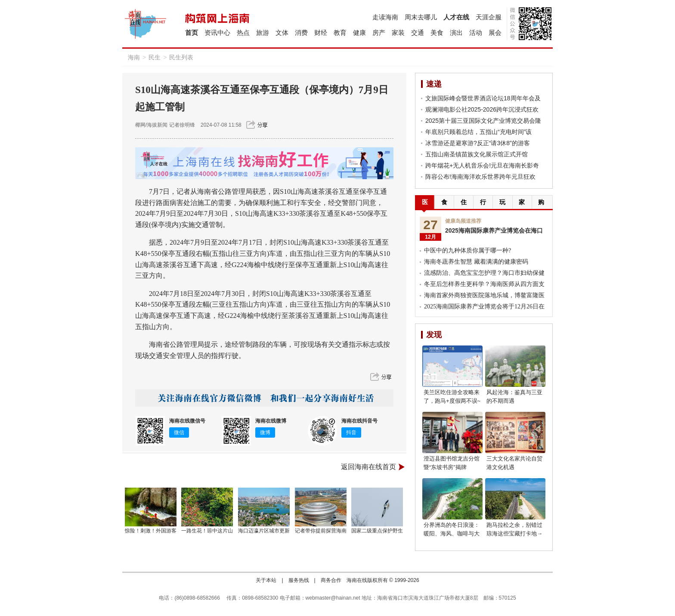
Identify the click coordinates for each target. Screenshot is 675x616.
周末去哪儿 (421, 17)
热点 (243, 33)
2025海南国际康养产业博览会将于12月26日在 (484, 306)
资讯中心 (217, 33)
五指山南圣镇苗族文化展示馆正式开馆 (477, 154)
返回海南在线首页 (368, 467)
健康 (359, 33)
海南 (134, 57)
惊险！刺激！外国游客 (151, 531)
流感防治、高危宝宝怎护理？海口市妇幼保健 (484, 273)
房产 (379, 33)
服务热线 (299, 580)
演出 (456, 33)
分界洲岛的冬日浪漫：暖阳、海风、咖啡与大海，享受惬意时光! (452, 534)
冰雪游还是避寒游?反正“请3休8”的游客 (478, 143)
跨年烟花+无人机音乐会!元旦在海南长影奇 (482, 165)
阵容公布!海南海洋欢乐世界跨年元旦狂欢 (480, 177)
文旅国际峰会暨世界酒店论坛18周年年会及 (483, 98)
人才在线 (456, 17)
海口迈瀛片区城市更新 (264, 531)
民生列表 (181, 57)
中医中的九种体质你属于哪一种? (468, 250)
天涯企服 (489, 17)
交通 (418, 33)
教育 (340, 33)
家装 (398, 33)
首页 (192, 33)
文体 (282, 33)
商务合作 (331, 580)
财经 (321, 33)
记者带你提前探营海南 (321, 531)
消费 (301, 33)
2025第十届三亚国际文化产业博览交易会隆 (483, 121)
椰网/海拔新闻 (151, 125)
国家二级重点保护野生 (377, 531)
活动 (476, 33)
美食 (437, 33)
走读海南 (385, 17)
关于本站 (266, 580)
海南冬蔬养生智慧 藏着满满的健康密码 (476, 262)
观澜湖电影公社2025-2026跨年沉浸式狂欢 (482, 109)
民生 (155, 57)
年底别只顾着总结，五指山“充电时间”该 (478, 132)
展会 (495, 33)
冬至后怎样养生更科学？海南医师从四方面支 (484, 284)
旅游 (263, 33)
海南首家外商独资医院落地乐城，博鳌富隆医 (484, 295)
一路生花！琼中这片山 (207, 531)
